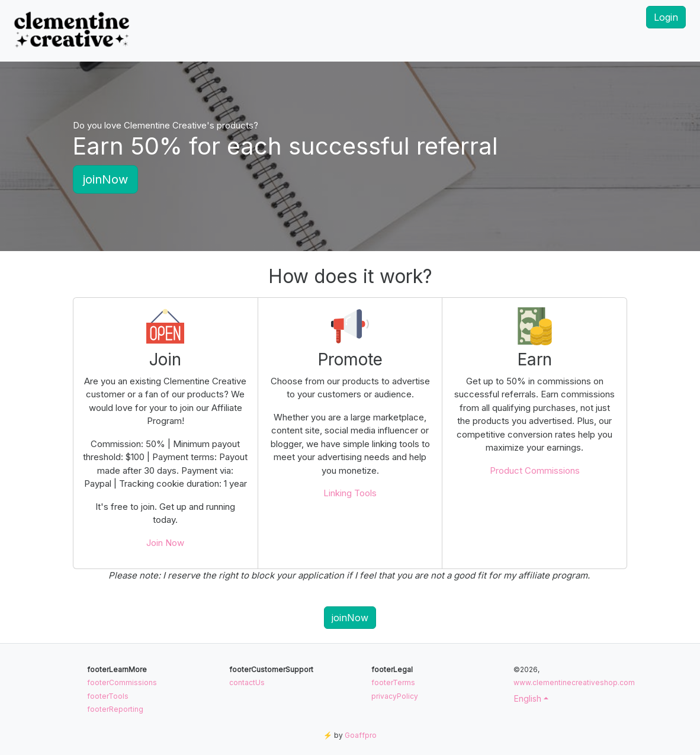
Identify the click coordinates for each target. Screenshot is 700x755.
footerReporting (115, 709)
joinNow (105, 179)
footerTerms (393, 682)
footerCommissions (122, 682)
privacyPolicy (395, 696)
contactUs (247, 682)
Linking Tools (350, 493)
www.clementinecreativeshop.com (574, 682)
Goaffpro (361, 735)
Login (666, 17)
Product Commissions (535, 470)
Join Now (165, 543)
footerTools (108, 696)
